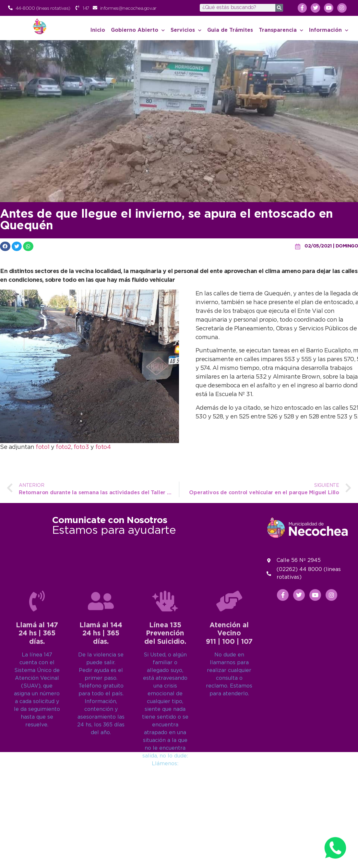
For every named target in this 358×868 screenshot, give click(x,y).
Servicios (186, 30)
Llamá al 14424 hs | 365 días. (101, 722)
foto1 (43, 447)
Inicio (98, 30)
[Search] (279, 8)
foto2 (63, 447)
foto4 (103, 447)
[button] (5, 246)
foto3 (82, 447)
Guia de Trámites (230, 30)
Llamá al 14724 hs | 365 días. (37, 722)
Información (329, 30)
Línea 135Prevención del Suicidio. (165, 722)
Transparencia (281, 30)
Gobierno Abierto (138, 30)
